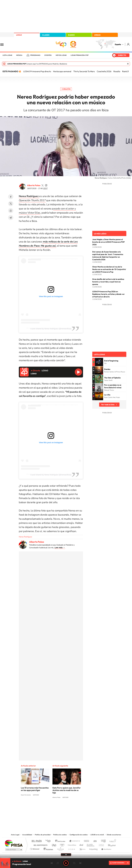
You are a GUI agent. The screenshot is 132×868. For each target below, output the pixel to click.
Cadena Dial (81, 844)
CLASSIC (46, 35)
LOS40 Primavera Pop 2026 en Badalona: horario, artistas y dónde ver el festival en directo (108, 294)
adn (102, 841)
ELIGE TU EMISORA (118, 863)
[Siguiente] (128, 71)
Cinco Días (72, 844)
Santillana (61, 841)
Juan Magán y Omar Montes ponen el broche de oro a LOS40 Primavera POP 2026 (108, 242)
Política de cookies (60, 835)
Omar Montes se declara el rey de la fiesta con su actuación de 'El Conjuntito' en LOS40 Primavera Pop (109, 269)
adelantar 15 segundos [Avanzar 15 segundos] (74, 863)
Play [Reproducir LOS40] (66, 863)
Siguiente (80, 863)
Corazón (66, 89)
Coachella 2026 (104, 71)
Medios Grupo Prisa (14, 850)
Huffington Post (40, 844)
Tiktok (56, 807)
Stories (81, 807)
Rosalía (117, 71)
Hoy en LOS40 (61, 55)
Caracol (112, 841)
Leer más (59, 548)
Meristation (106, 848)
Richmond (35, 848)
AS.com (94, 841)
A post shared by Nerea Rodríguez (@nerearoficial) (51, 329)
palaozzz (43, 185)
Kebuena (110, 844)
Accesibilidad (27, 835)
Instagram (51, 807)
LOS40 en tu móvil (97, 835)
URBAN (97, 35)
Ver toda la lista (108, 405)
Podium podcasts (60, 848)
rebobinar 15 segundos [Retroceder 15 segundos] (58, 863)
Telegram (11, 218)
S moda (82, 848)
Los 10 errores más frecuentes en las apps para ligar (35, 789)
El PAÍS (37, 841)
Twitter (11, 204)
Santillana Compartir (75, 841)
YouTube (61, 807)
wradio (62, 844)
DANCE (71, 35)
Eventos (48, 55)
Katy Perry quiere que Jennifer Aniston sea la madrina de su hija (67, 790)
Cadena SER (86, 841)
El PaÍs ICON (71, 848)
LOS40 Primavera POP (80, 55)
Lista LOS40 (7, 55)
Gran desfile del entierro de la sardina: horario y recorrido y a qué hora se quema (108, 282)
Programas (35, 55)
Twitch (76, 807)
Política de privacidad (43, 835)
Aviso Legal (15, 835)
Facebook (11, 197)
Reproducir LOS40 (78, 372)
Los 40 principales (49, 841)
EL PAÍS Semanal (91, 844)
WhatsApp (11, 211)
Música (19, 55)
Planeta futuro (100, 844)
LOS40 (19, 35)
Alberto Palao (34, 185)
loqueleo (94, 848)
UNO (54, 844)
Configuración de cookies (79, 835)
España (118, 44)
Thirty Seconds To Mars (84, 71)
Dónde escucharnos (114, 835)
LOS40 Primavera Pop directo (37, 71)
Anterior (52, 863)
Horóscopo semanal (62, 71)
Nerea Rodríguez (25, 537)
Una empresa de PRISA (14, 843)
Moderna (48, 848)
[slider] (66, 858)
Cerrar (128, 64)
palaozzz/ (46, 185)
